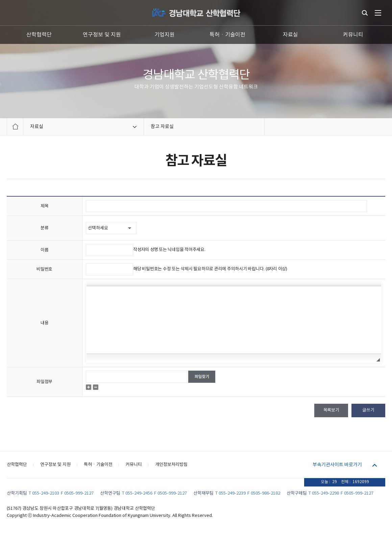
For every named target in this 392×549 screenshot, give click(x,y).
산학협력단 (39, 35)
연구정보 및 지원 (102, 35)
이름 (45, 250)
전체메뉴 (378, 13)
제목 (45, 206)
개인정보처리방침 (171, 465)
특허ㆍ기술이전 (227, 35)
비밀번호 (44, 269)
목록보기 (331, 410)
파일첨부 (44, 382)
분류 (45, 228)
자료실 (290, 35)
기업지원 (165, 35)
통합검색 (365, 13)
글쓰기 (368, 410)
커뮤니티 (353, 35)
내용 (45, 323)
